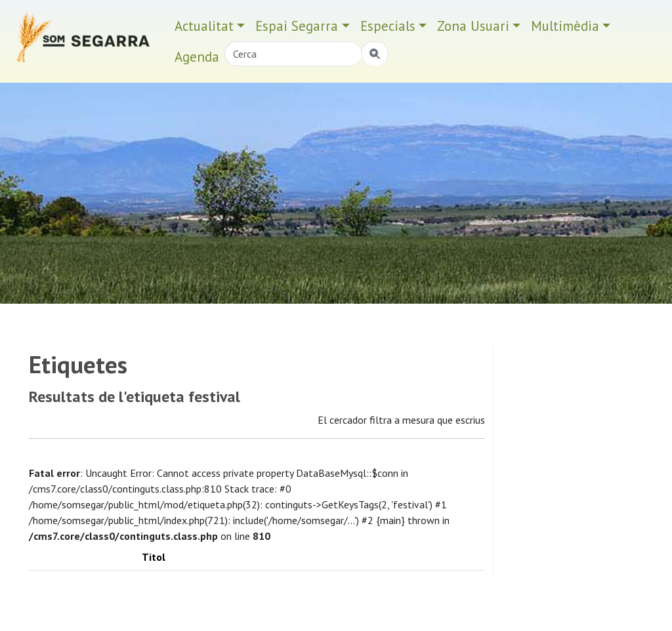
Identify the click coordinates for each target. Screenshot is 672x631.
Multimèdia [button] (565, 26)
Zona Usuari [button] (473, 26)
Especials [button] (388, 26)
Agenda (197, 57)
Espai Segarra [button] (297, 26)
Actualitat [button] (204, 26)
